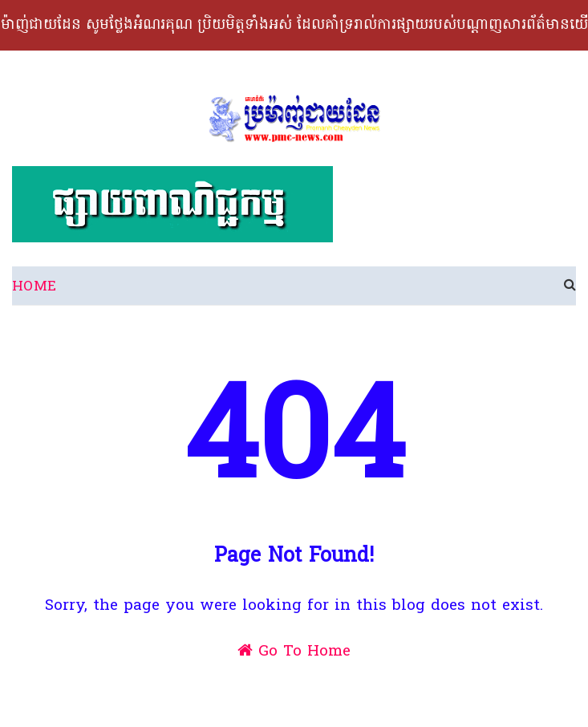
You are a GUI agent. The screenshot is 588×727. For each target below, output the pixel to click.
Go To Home (294, 652)
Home (34, 287)
